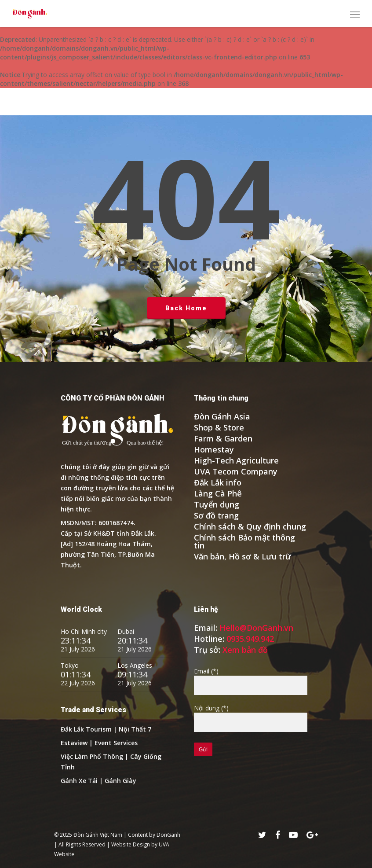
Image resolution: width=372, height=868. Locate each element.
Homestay (214, 449)
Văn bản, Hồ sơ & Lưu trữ (243, 556)
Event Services (116, 743)
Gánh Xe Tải (79, 781)
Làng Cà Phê (218, 493)
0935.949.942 (250, 639)
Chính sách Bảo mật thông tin (244, 541)
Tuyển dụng (217, 504)
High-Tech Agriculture (236, 460)
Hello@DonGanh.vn (256, 628)
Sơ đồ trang (216, 515)
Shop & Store (219, 427)
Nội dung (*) (251, 718)
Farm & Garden (223, 438)
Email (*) (251, 681)
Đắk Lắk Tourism (87, 729)
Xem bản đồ (245, 650)
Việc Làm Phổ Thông (92, 756)
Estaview (74, 743)
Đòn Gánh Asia (222, 416)
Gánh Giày (120, 781)
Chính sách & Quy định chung (250, 526)
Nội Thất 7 (135, 729)
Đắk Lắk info (218, 482)
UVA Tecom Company (236, 471)
